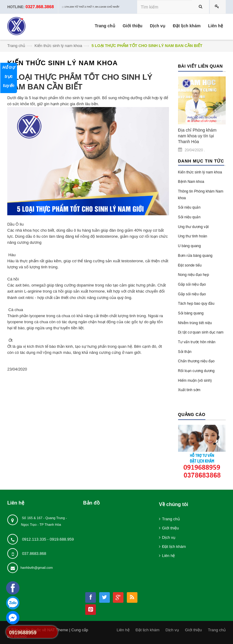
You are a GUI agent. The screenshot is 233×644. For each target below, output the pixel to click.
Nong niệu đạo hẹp (194, 275)
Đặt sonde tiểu (190, 265)
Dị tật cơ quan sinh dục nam (201, 332)
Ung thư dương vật (193, 227)
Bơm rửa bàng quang (195, 256)
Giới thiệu (170, 528)
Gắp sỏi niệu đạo (192, 284)
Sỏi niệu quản (189, 207)
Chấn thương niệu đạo (196, 361)
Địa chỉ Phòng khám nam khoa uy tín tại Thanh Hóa (197, 136)
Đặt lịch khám (174, 547)
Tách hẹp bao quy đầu (196, 304)
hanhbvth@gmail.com (37, 568)
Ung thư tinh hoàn (193, 236)
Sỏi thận (185, 352)
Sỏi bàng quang (191, 313)
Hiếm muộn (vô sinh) (195, 381)
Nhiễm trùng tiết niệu (195, 323)
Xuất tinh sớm (189, 390)
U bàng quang (189, 246)
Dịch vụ (169, 537)
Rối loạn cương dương (196, 371)
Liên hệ (168, 556)
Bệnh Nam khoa (191, 182)
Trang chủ (16, 46)
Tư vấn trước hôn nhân (197, 342)
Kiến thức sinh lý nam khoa (58, 46)
